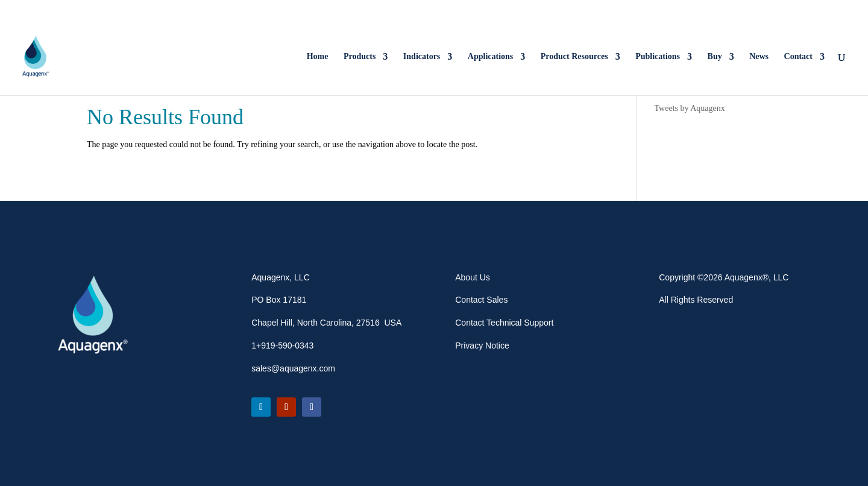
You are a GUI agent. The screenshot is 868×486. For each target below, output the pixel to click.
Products (360, 57)
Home (318, 57)
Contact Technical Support (504, 323)
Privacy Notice (482, 346)
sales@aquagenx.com (293, 368)
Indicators (422, 57)
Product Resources (574, 57)
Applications (490, 57)
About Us (473, 277)
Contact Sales (481, 300)
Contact (798, 57)
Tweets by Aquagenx (690, 108)
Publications (658, 57)
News (759, 57)
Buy (715, 57)
